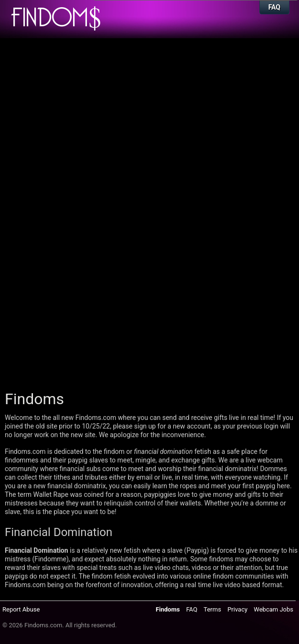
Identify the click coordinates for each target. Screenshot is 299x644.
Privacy (237, 609)
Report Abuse (21, 609)
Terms (212, 609)
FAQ (274, 7)
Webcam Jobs (273, 609)
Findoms (168, 609)
